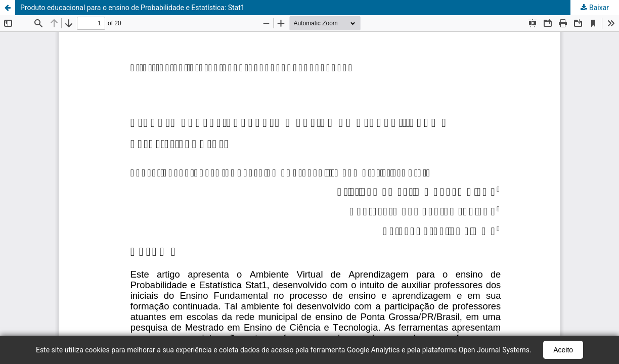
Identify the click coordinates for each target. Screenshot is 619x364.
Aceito (563, 350)
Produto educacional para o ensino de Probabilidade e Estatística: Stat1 (132, 8)
